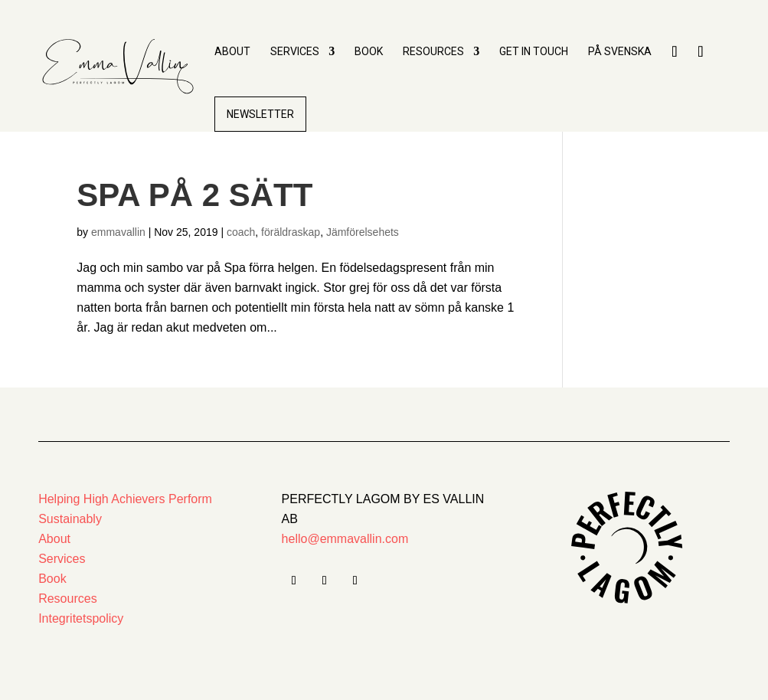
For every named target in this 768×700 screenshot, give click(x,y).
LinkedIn (675, 75)
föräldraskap (291, 232)
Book (369, 52)
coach (241, 232)
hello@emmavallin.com (345, 539)
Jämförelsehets (363, 232)
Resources (433, 52)
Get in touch (534, 52)
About (232, 52)
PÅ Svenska (620, 52)
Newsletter (260, 114)
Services (295, 52)
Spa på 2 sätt (199, 195)
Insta (701, 75)
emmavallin (118, 232)
